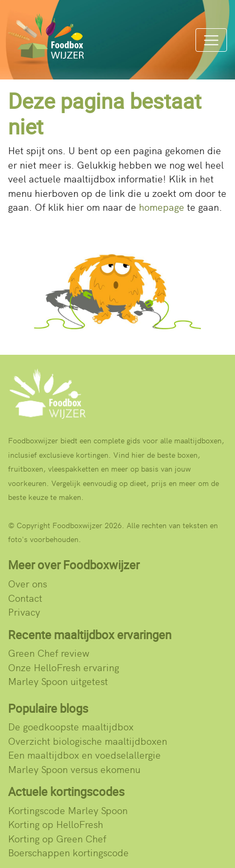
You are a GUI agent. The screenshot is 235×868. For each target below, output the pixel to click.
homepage (162, 207)
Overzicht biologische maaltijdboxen (88, 741)
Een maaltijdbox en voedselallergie (84, 755)
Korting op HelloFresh (56, 824)
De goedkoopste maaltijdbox (71, 726)
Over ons (28, 583)
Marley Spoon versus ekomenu (74, 769)
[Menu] (211, 40)
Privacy (24, 612)
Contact (25, 598)
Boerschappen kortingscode (68, 852)
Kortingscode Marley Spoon (68, 810)
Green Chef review (49, 653)
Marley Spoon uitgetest (58, 681)
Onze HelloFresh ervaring (64, 667)
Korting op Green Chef (57, 838)
